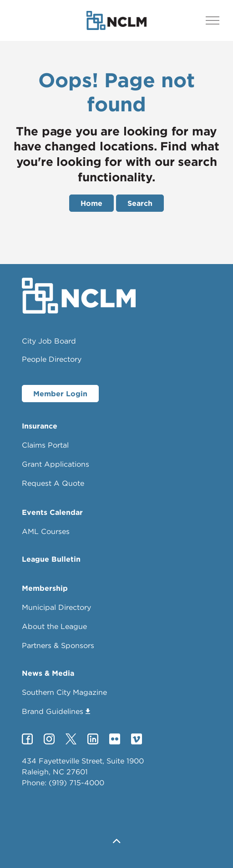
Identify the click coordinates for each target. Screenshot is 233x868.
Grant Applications (56, 464)
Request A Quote (53, 483)
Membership (45, 588)
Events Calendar (52, 512)
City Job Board (49, 341)
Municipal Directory (56, 607)
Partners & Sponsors (58, 645)
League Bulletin (51, 559)
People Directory (52, 359)
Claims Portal (45, 445)
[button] (116, 842)
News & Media (48, 673)
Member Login (60, 394)
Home (91, 203)
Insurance (40, 426)
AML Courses (46, 531)
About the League (54, 626)
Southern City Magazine (64, 692)
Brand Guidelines (56, 711)
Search (140, 203)
